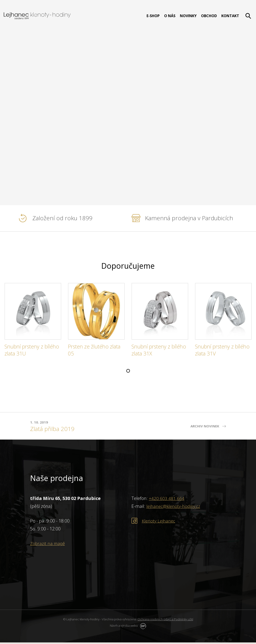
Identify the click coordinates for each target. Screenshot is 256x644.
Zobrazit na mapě (48, 545)
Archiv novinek (205, 428)
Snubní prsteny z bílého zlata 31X (154, 351)
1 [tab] (128, 372)
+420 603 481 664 (167, 500)
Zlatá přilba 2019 (52, 430)
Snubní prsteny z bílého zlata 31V (217, 351)
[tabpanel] (33, 322)
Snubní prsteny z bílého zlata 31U (27, 351)
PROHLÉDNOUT (21, 122)
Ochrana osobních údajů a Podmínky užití (165, 621)
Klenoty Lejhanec (159, 522)
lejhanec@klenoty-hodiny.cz (174, 508)
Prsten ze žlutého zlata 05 (91, 351)
